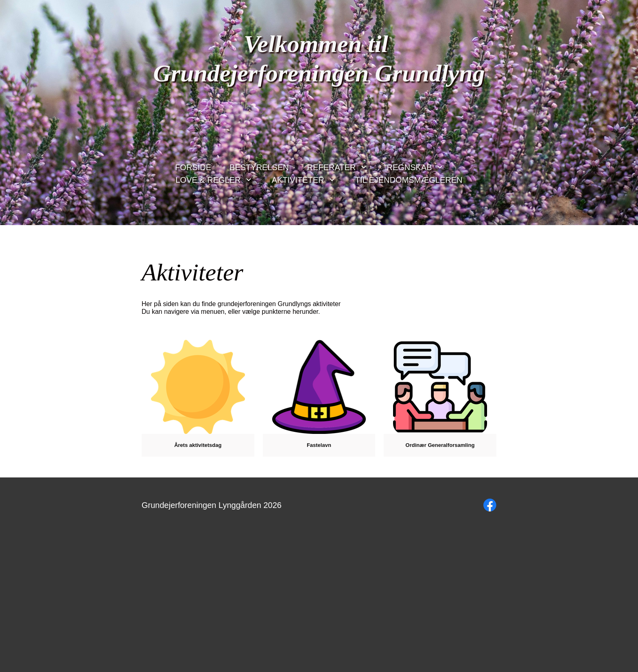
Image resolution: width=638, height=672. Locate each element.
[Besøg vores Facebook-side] (490, 505)
